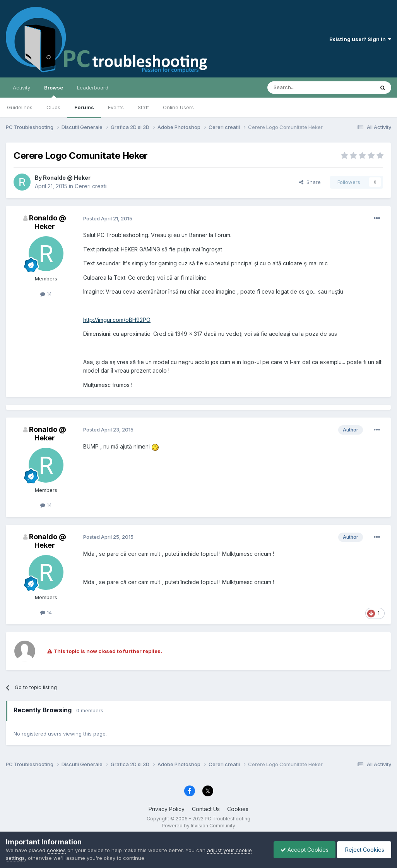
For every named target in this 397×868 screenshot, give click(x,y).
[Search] (301, 88)
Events (116, 107)
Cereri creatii (91, 186)
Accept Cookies (301, 850)
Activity (21, 88)
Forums (84, 107)
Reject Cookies (363, 850)
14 (46, 294)
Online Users (178, 107)
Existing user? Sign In (360, 39)
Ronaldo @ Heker (67, 178)
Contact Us (206, 809)
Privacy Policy (167, 809)
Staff (143, 107)
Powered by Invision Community (198, 826)
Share (310, 182)
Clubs (53, 107)
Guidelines (20, 107)
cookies (56, 850)
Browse (54, 91)
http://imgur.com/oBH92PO (117, 320)
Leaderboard (93, 88)
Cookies (238, 809)
